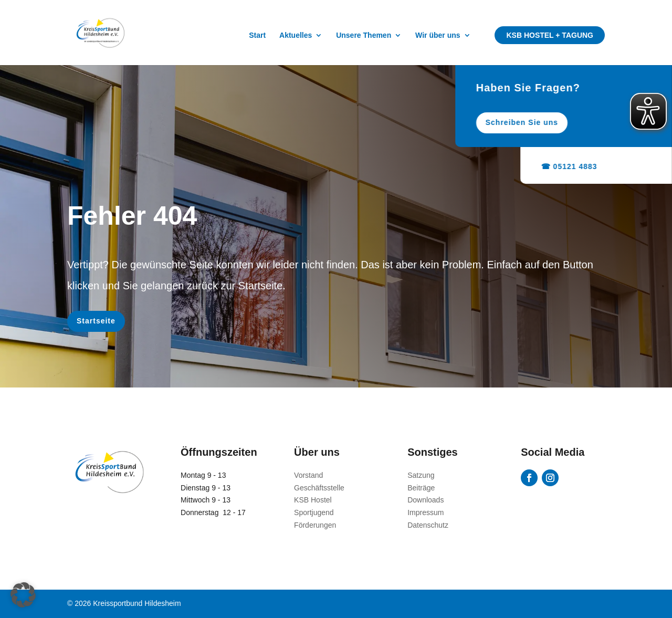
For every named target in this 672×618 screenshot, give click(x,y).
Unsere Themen (364, 35)
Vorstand (308, 475)
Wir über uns (438, 35)
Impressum (426, 512)
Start (257, 35)
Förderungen (315, 525)
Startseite (96, 321)
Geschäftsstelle (319, 488)
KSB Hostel (313, 500)
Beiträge (421, 488)
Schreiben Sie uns (558, 122)
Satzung (421, 475)
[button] (23, 595)
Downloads (426, 500)
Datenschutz (428, 525)
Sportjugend (314, 512)
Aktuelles (296, 35)
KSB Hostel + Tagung (550, 35)
